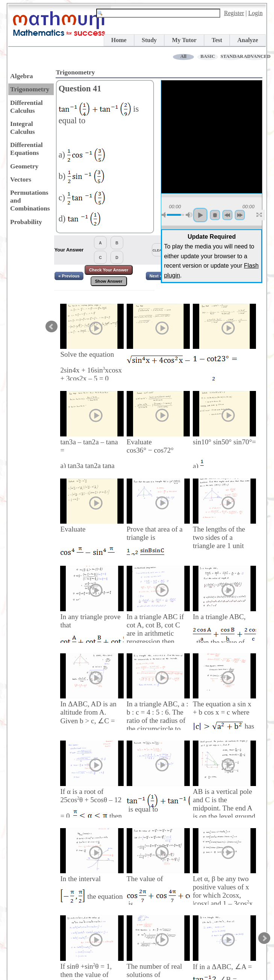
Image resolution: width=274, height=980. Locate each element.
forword (240, 215)
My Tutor (184, 40)
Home (119, 40)
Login (256, 13)
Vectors (21, 179)
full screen (260, 215)
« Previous (69, 276)
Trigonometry (30, 89)
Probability (26, 222)
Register (234, 13)
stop (215, 215)
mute (165, 215)
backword (227, 215)
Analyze (248, 40)
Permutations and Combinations (30, 200)
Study (149, 40)
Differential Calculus (26, 107)
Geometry (24, 166)
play (200, 215)
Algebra (22, 76)
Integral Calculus (23, 128)
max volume (189, 215)
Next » (156, 276)
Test (217, 40)
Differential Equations (26, 149)
